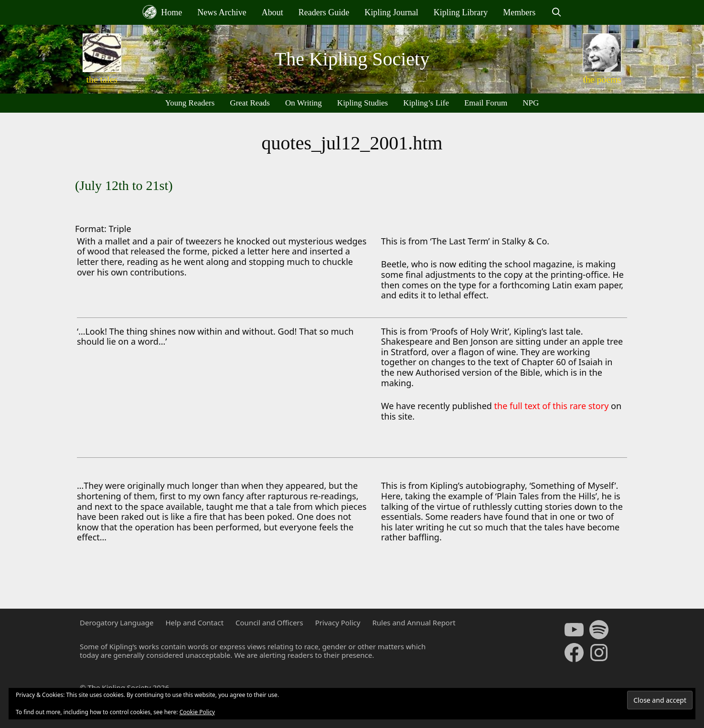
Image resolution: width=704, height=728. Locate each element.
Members (519, 12)
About (272, 12)
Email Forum (486, 103)
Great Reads (250, 103)
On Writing (304, 103)
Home (162, 12)
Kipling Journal (391, 12)
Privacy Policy (338, 622)
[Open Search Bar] (556, 12)
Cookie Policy (197, 712)
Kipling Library (461, 12)
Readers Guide (324, 12)
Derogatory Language (117, 622)
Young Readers (190, 103)
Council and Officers (269, 622)
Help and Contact (194, 622)
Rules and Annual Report (414, 622)
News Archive (222, 12)
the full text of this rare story (553, 406)
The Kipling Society (352, 59)
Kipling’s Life (426, 103)
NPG (531, 103)
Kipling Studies (363, 103)
